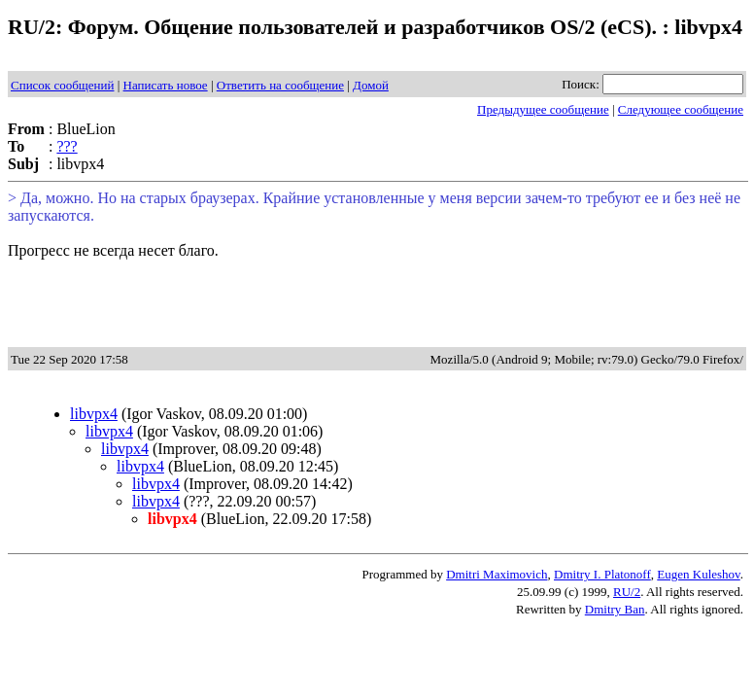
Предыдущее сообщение (543, 109)
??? (67, 146)
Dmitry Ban (615, 609)
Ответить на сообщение (280, 85)
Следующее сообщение (681, 109)
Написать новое (166, 85)
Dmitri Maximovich (497, 574)
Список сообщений (62, 85)
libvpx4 (94, 414)
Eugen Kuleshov (698, 574)
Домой (371, 85)
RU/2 (627, 592)
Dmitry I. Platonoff (602, 574)
